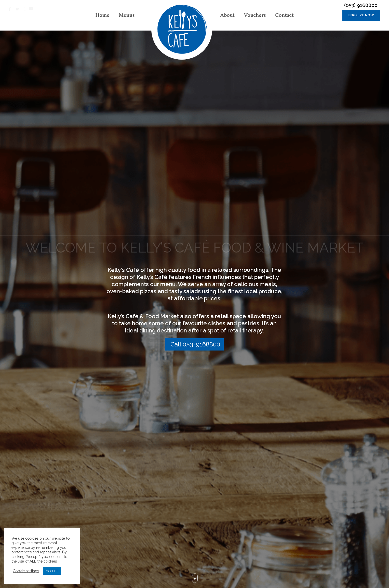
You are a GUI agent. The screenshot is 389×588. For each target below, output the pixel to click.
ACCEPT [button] (52, 571)
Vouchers (255, 16)
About (227, 16)
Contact (284, 16)
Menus (127, 16)
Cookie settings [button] (26, 571)
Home (103, 16)
